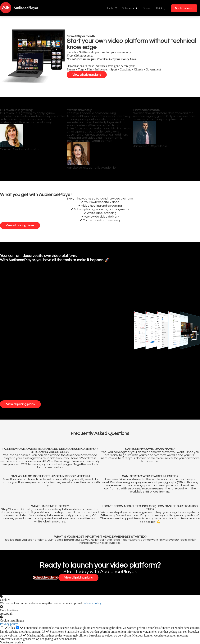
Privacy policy (92, 603)
